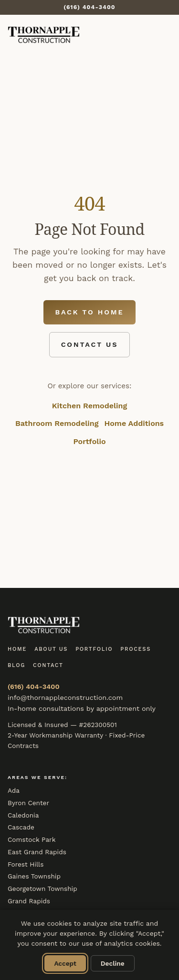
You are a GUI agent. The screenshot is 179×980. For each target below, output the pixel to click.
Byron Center (28, 803)
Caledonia (23, 815)
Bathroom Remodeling (57, 423)
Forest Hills (26, 864)
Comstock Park (32, 839)
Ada (14, 790)
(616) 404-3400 (34, 687)
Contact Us (90, 344)
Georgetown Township (42, 889)
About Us (51, 649)
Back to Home (89, 312)
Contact (48, 665)
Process (136, 649)
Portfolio (89, 441)
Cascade (21, 827)
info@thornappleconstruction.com (65, 697)
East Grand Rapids (37, 852)
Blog (16, 665)
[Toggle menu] (161, 35)
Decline (113, 963)
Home (17, 649)
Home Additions (134, 423)
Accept (65, 963)
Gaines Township (34, 876)
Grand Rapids (29, 901)
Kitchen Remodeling (90, 406)
